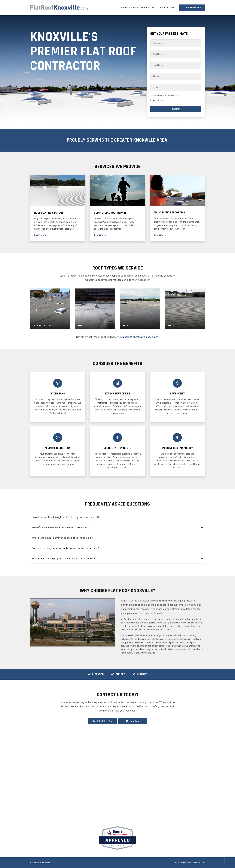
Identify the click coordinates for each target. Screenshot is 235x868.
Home (123, 8)
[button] (40, 235)
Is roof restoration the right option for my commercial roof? (65, 517)
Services (134, 8)
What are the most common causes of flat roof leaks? (62, 538)
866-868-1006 (102, 721)
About (162, 8)
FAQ (154, 8)
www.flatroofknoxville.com (42, 863)
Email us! (135, 721)
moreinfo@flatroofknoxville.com (190, 863)
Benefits (145, 8)
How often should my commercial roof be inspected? (62, 527)
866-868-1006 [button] (192, 8)
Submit (176, 109)
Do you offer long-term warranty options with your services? (66, 548)
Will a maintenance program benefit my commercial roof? (64, 558)
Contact (171, 8)
